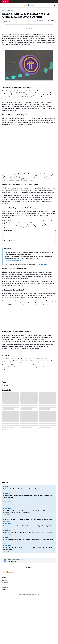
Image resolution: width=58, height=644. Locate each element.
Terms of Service (6, 585)
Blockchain (7, 502)
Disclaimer (5, 590)
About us (4, 580)
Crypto (6, 487)
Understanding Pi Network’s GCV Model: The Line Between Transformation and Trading (28, 533)
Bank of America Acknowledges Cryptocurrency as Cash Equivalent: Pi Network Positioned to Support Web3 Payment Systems (26, 512)
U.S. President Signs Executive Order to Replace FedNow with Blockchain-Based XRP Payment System (28, 549)
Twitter (29, 567)
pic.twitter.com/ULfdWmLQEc (13, 261)
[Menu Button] (4, 5)
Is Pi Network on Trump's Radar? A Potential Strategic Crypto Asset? (23, 489)
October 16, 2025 (42, 264)
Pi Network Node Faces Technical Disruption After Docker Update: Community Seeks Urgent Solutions (28, 496)
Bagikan (51, 21)
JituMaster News (35, 594)
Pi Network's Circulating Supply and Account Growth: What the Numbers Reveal (27, 504)
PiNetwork (6, 386)
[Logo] (29, 572)
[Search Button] (54, 5)
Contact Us (5, 583)
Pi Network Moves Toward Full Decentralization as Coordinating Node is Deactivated (28, 519)
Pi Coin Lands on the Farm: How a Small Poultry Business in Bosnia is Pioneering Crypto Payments (28, 540)
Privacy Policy (6, 587)
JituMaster (26, 594)
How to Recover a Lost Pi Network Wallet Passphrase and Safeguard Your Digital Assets (29, 526)
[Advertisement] (29, 318)
